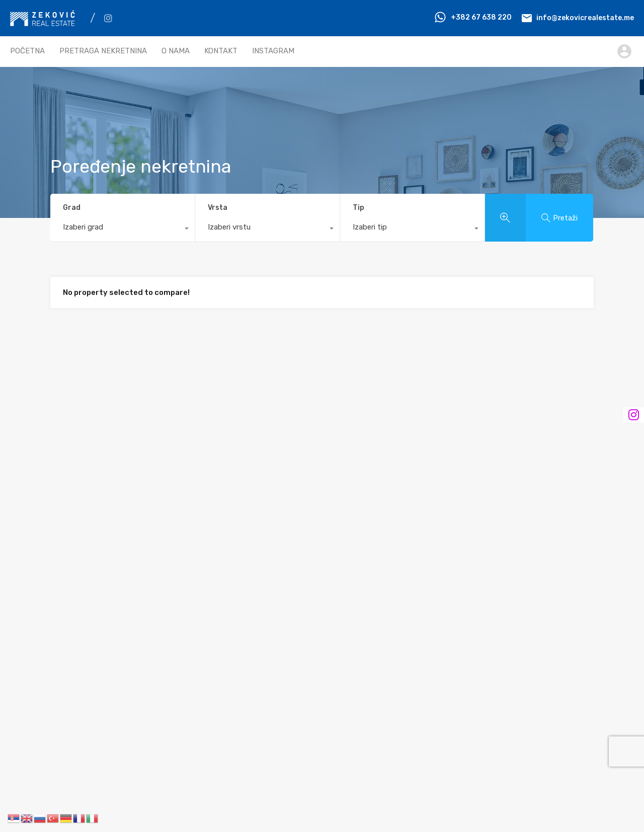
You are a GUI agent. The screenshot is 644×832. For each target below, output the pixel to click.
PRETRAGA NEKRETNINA (103, 51)
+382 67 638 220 (481, 17)
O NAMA (176, 51)
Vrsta (218, 208)
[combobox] (123, 230)
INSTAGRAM (273, 51)
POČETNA (27, 51)
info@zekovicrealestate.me (585, 17)
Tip (358, 208)
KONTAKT (221, 51)
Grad (72, 208)
